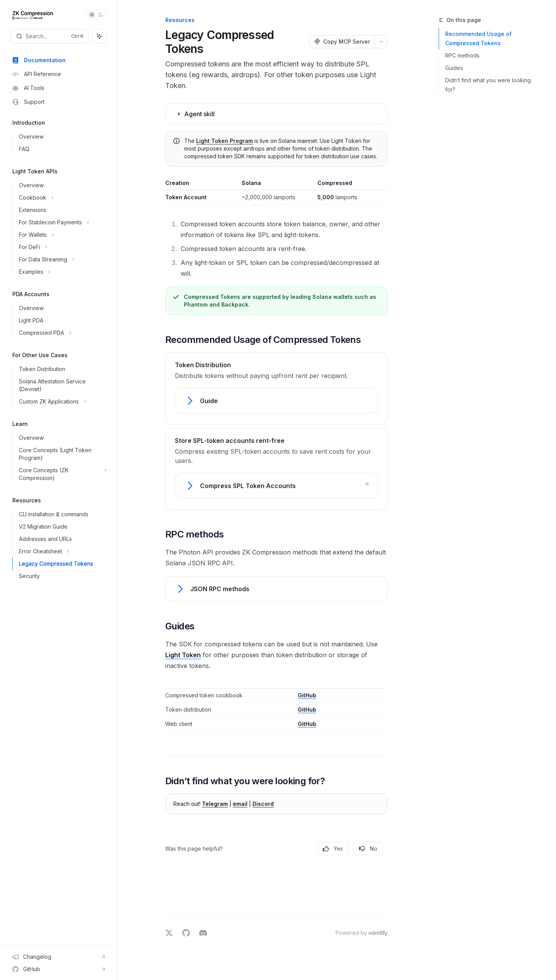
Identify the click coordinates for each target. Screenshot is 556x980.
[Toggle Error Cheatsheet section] (62, 551)
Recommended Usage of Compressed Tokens (478, 38)
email (240, 804)
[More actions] (381, 42)
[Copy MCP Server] (342, 42)
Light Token (183, 655)
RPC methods (462, 55)
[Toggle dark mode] (96, 15)
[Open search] (50, 36)
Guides (454, 68)
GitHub (307, 695)
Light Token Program (225, 141)
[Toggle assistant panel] (99, 36)
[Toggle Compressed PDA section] (62, 333)
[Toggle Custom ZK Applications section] (62, 402)
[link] (276, 401)
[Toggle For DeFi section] (62, 247)
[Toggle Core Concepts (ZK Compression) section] (62, 474)
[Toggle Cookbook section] (62, 198)
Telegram (215, 804)
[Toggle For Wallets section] (62, 235)
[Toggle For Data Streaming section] (62, 259)
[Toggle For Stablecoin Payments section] (62, 222)
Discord (263, 804)
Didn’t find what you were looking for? (488, 85)
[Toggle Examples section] (62, 272)
